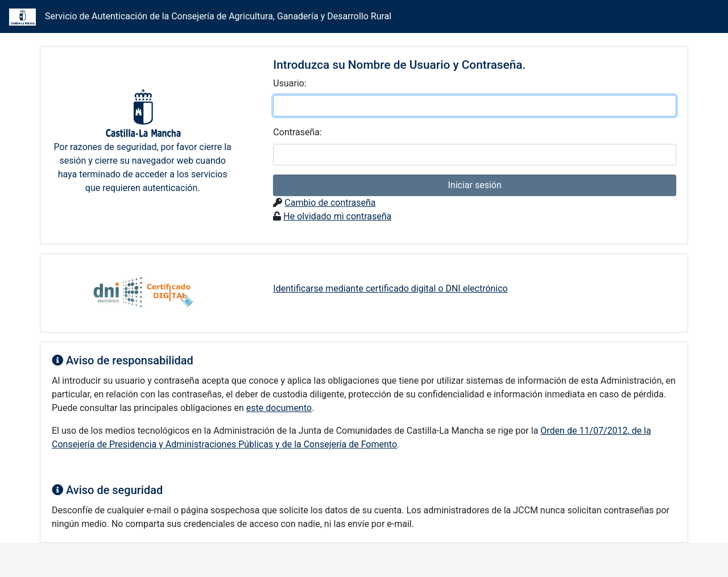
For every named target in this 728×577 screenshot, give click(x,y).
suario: (289, 83)
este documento (279, 408)
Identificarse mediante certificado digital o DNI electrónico (390, 288)
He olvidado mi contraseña (337, 216)
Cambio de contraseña (330, 203)
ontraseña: (297, 132)
